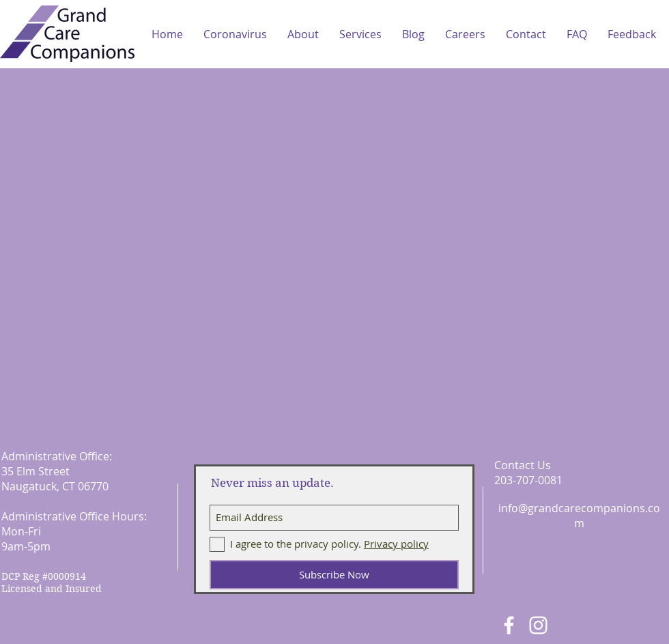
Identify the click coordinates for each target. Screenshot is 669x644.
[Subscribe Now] (334, 575)
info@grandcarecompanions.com (579, 516)
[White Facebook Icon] (509, 625)
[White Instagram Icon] (538, 625)
